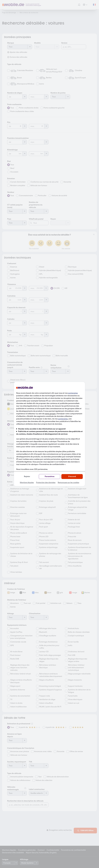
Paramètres (50, 476)
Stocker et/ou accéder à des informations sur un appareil (42, 429)
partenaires (73, 393)
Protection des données (46, 483)
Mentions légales (27, 483)
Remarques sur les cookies (68, 483)
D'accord (72, 476)
